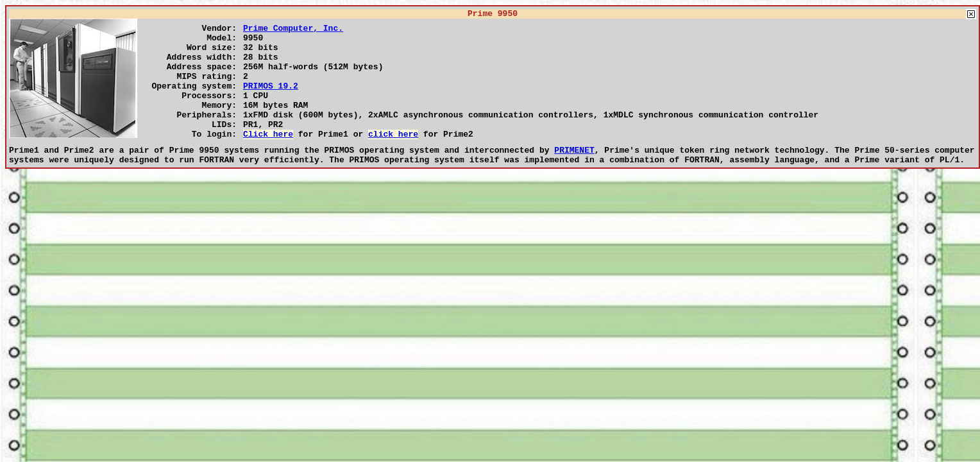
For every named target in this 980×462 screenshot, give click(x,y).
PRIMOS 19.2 (271, 101)
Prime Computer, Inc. (293, 31)
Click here (268, 158)
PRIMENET (574, 176)
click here (393, 158)
